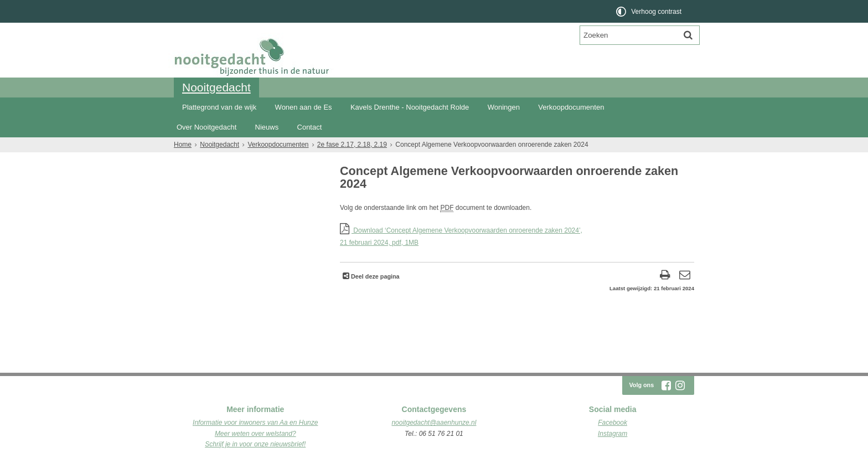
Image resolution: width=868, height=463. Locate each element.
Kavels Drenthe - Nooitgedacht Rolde (410, 107)
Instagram (613, 434)
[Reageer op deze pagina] (684, 276)
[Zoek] (688, 35)
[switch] (650, 11)
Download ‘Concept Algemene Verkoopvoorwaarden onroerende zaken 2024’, (517, 237)
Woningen (504, 107)
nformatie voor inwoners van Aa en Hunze (256, 423)
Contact (310, 127)
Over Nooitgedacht (206, 127)
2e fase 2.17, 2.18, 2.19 (352, 145)
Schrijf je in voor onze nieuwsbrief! (255, 444)
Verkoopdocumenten (571, 107)
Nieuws (267, 127)
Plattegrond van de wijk (219, 107)
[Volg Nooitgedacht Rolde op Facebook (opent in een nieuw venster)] (666, 385)
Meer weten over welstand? (255, 434)
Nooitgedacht (216, 87)
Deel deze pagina (374, 276)
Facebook (613, 423)
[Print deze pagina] (665, 276)
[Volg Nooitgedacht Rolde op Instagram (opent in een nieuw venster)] (680, 385)
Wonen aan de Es (304, 107)
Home (183, 145)
